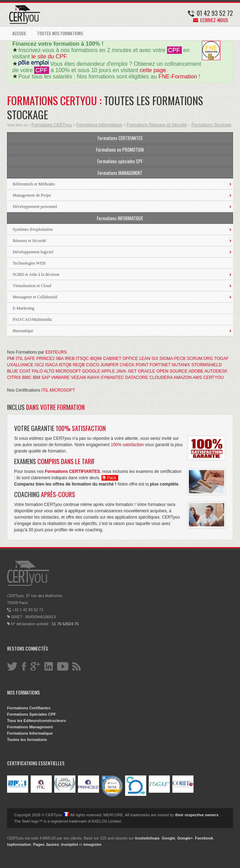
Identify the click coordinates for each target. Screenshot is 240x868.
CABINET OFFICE (120, 359)
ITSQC (82, 359)
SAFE (29, 359)
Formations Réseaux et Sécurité (157, 125)
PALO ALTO (43, 371)
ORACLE (146, 371)
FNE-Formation (178, 77)
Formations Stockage (211, 125)
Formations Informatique (99, 125)
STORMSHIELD (207, 365)
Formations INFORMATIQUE (120, 218)
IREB (70, 359)
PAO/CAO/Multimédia (32, 319)
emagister (92, 844)
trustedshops (147, 838)
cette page (153, 70)
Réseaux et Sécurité (29, 241)
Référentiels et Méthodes (34, 184)
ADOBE (196, 371)
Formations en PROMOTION (120, 150)
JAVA (121, 371)
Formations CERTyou (52, 125)
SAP (45, 378)
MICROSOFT (68, 371)
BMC (27, 378)
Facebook (204, 838)
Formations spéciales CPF (120, 161)
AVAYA (93, 378)
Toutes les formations (27, 740)
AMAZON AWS (188, 378)
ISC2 (39, 365)
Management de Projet (32, 195)
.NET (132, 371)
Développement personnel (35, 207)
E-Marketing (23, 308)
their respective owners (197, 815)
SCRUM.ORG (200, 359)
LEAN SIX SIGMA (156, 359)
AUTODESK (216, 371)
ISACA (51, 365)
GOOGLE (91, 371)
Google (168, 838)
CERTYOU (214, 378)
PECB (180, 359)
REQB (79, 365)
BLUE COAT (19, 371)
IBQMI (96, 359)
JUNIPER (109, 365)
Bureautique (23, 331)
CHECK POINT (134, 365)
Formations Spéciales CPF (32, 714)
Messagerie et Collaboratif (35, 297)
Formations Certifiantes (29, 708)
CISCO (93, 365)
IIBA (60, 359)
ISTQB (65, 365)
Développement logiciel (33, 252)
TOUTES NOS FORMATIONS (60, 33)
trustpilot (69, 844)
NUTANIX (181, 365)
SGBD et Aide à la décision (36, 274)
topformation (19, 844)
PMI (11, 359)
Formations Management (30, 727)
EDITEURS (56, 352)
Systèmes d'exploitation (33, 229)
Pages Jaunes (46, 844)
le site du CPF (49, 56)
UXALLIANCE (20, 365)
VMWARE (61, 378)
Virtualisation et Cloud (32, 286)
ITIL (19, 359)
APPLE (108, 371)
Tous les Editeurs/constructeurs (36, 721)
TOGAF (221, 359)
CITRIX (14, 378)
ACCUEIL (19, 33)
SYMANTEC (112, 378)
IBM (36, 378)
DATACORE (137, 378)
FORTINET (160, 365)
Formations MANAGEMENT (120, 173)
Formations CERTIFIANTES (120, 138)
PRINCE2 (45, 359)
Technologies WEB (29, 263)
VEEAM (78, 378)
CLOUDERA (161, 378)
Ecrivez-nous (211, 20)
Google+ (185, 838)
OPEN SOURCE (172, 371)
